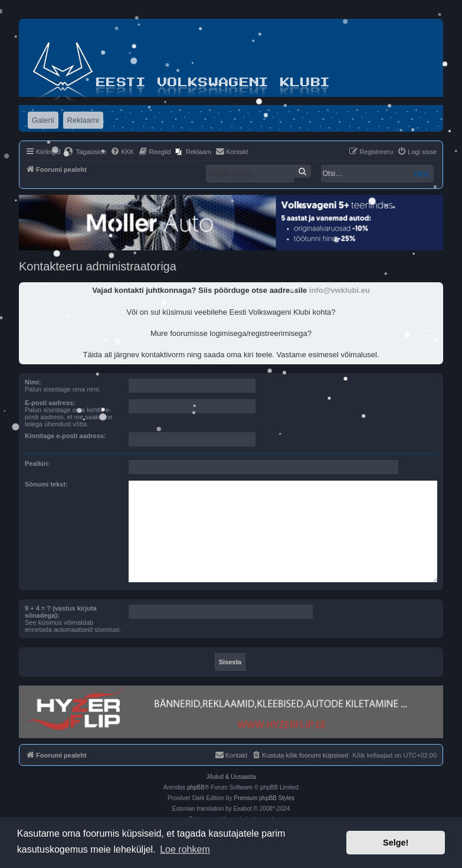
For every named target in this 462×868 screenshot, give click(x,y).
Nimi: (33, 382)
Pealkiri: (37, 464)
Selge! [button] (396, 843)
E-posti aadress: (50, 403)
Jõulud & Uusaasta (231, 777)
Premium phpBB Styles (264, 798)
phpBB (196, 787)
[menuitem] (85, 152)
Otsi (422, 174)
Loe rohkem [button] (185, 849)
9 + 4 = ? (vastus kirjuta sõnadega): (61, 612)
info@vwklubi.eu (340, 290)
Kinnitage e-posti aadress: (65, 436)
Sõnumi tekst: (46, 484)
